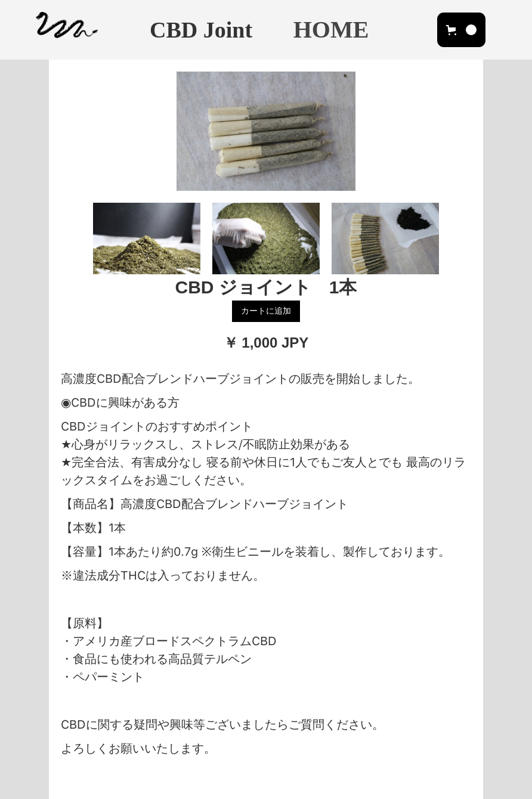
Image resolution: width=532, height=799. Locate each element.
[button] (461, 30)
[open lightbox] (266, 131)
